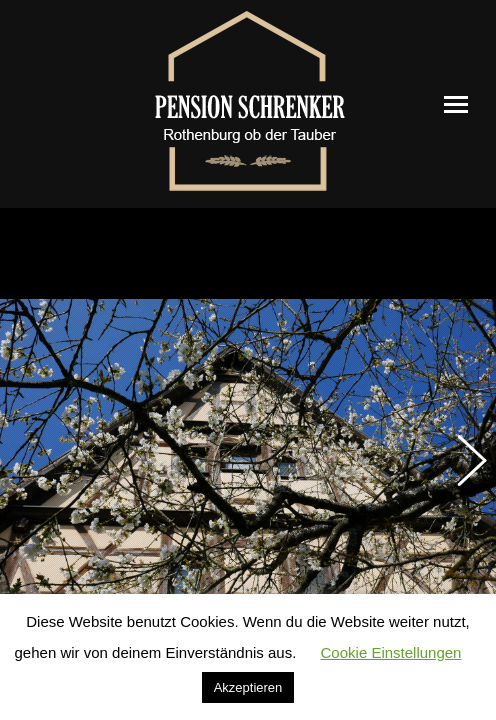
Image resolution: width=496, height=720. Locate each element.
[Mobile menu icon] (456, 104)
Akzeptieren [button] (248, 687)
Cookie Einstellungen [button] (391, 652)
